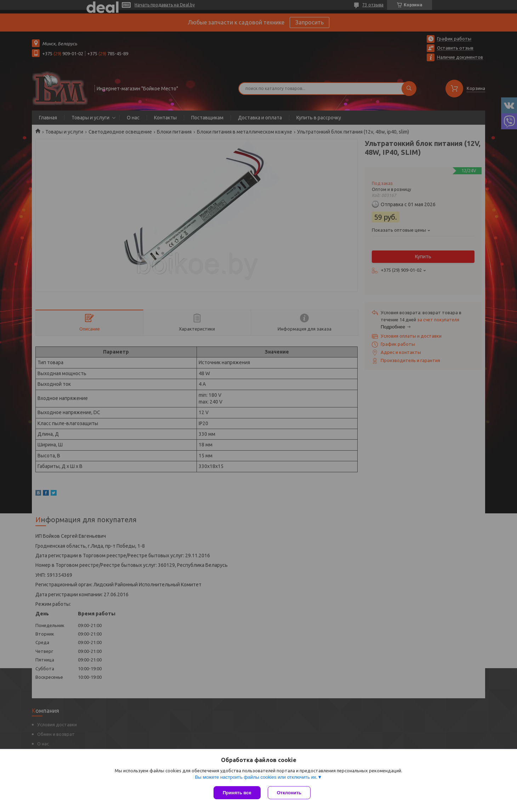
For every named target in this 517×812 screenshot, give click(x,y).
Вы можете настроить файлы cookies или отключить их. (256, 777)
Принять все (237, 793)
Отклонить (289, 793)
